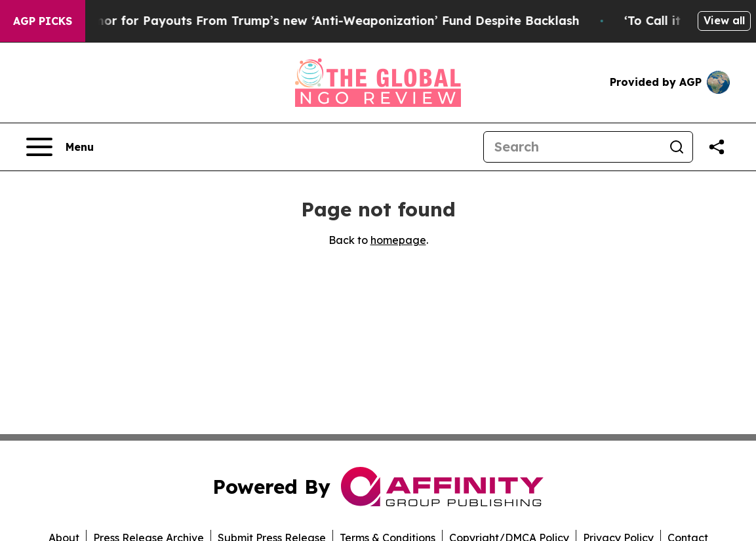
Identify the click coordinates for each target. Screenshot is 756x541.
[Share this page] (717, 147)
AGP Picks (43, 21)
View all (724, 20)
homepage (398, 240)
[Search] (572, 147)
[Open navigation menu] (60, 147)
